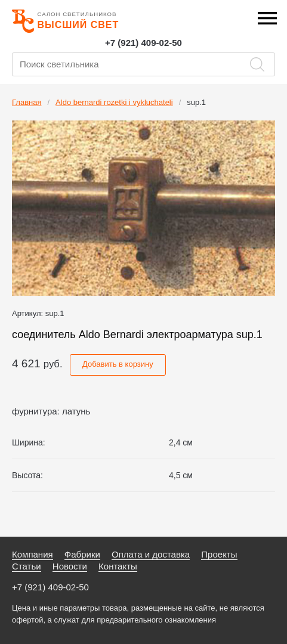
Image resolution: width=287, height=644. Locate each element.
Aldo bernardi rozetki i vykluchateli (114, 102)
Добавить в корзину (118, 364)
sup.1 (196, 102)
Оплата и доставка (151, 554)
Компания (33, 554)
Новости (70, 566)
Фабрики (82, 554)
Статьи (27, 566)
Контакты (118, 566)
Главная (27, 102)
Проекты (219, 554)
